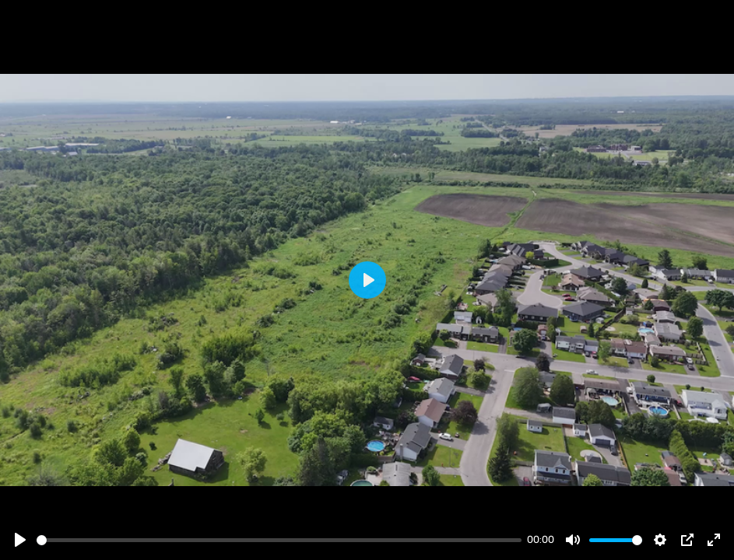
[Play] (20, 540)
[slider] (279, 540)
